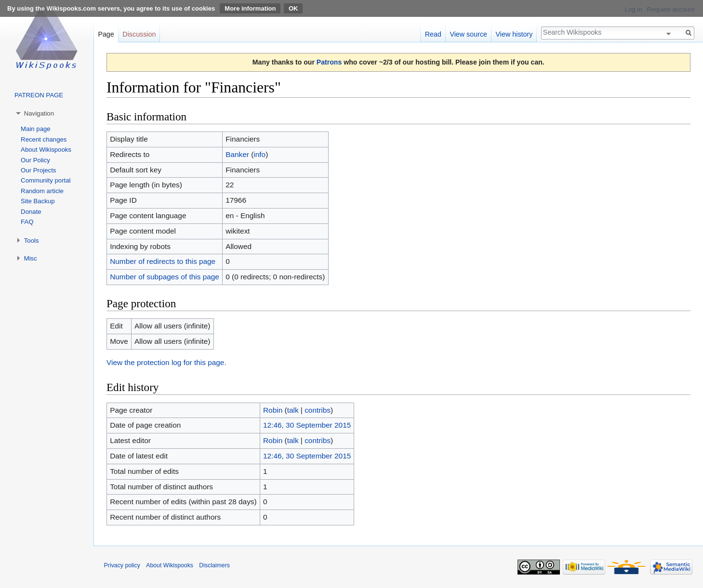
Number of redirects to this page (163, 261)
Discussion (139, 34)
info (259, 154)
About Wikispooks (46, 150)
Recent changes (44, 139)
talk (293, 410)
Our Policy (35, 160)
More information (250, 8)
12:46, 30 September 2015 (307, 425)
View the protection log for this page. (166, 362)
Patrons (329, 62)
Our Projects (38, 170)
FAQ (27, 222)
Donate (31, 212)
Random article (42, 191)
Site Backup (38, 201)
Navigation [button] (39, 113)
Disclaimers (214, 565)
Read (433, 34)
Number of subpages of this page (165, 277)
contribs (318, 410)
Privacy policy (122, 565)
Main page (36, 129)
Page (106, 34)
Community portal (46, 180)
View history (514, 34)
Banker (237, 154)
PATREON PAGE (39, 95)
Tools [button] (32, 241)
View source (468, 34)
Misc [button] (31, 258)
